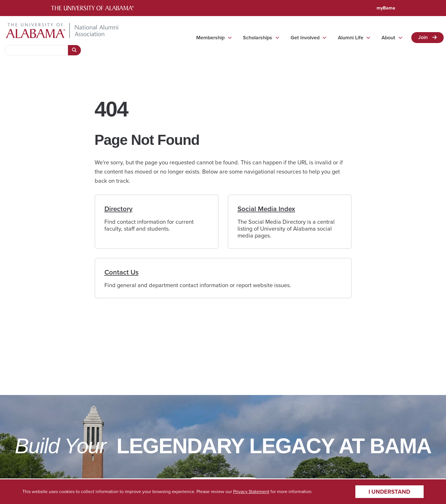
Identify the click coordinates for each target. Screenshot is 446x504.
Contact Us (121, 272)
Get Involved (305, 38)
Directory (118, 209)
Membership (210, 38)
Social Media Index (266, 209)
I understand (389, 492)
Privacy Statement (251, 492)
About (388, 38)
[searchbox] (36, 50)
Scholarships (258, 38)
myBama (386, 8)
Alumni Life (351, 38)
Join (423, 37)
